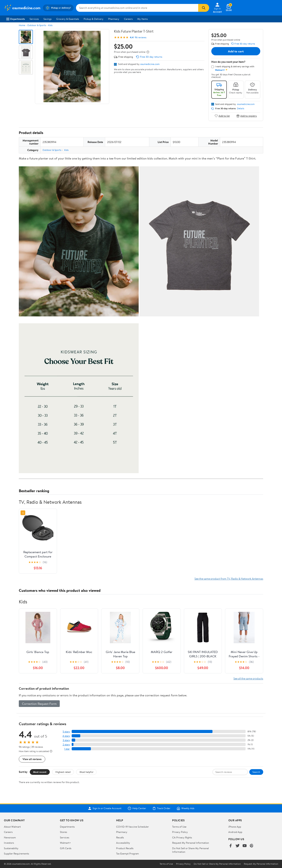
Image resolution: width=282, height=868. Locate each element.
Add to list (222, 116)
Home (22, 25)
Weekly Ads (185, 808)
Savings (47, 19)
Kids (50, 25)
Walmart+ (65, 843)
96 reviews (141, 37)
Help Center (137, 808)
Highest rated (63, 772)
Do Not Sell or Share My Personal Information (217, 864)
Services (34, 19)
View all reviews (32, 759)
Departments (16, 19)
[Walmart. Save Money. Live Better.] (22, 8)
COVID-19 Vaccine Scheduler (132, 827)
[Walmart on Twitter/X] (238, 846)
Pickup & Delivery (94, 19)
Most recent (40, 772)
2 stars (66, 745)
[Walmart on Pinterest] (252, 846)
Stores (63, 832)
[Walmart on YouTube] (245, 846)
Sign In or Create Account (105, 808)
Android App (235, 832)
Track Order (161, 808)
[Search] (204, 8)
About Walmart (12, 827)
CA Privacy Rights (182, 837)
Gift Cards (66, 848)
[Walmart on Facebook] (230, 846)
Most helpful (86, 772)
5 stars (66, 732)
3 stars (66, 740)
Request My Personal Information (191, 843)
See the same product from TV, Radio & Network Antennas (229, 579)
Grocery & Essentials (68, 19)
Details (241, 108)
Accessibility (123, 843)
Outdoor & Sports (37, 25)
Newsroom (10, 837)
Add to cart (236, 51)
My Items (142, 19)
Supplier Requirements (16, 853)
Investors (9, 843)
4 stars (66, 736)
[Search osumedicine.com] (137, 8)
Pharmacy (114, 19)
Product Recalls (125, 848)
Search (256, 772)
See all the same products (248, 678)
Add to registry (247, 116)
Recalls (120, 837)
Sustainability (11, 848)
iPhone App (235, 827)
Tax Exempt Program (127, 853)
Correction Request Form (39, 704)
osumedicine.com (150, 64)
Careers (128, 19)
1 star (67, 749)
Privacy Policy (180, 832)
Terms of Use (179, 827)
